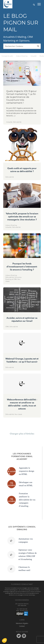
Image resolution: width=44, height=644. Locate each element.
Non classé (18, 414)
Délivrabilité (17, 122)
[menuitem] (39, 4)
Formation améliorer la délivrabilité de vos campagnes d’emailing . (27, 500)
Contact (22, 626)
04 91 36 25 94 (23, 609)
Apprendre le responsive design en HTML (27, 471)
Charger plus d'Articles (22, 434)
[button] (4, 640)
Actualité (33, 56)
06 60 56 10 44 (24, 611)
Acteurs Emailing (22, 56)
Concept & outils (7, 56)
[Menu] (39, 4)
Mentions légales (22, 623)
